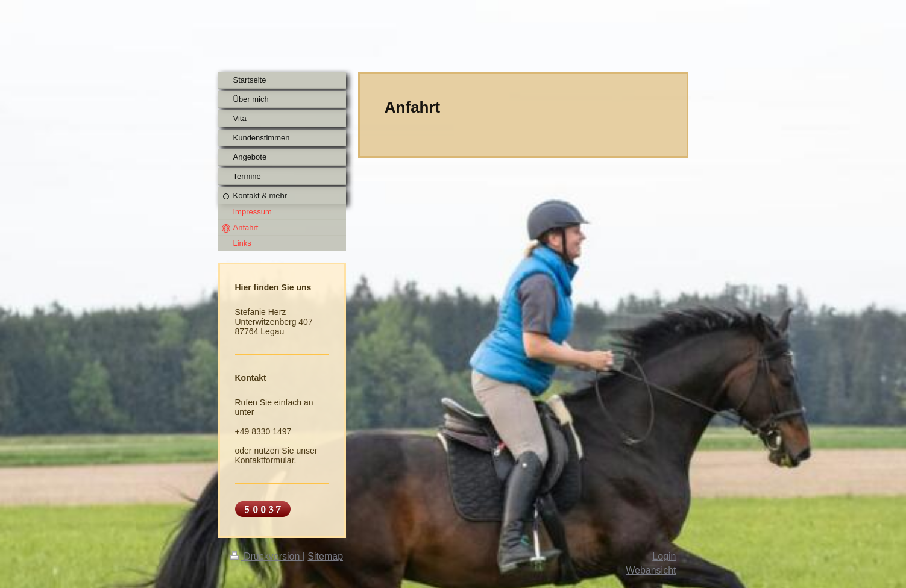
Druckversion (266, 556)
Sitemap (325, 556)
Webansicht (651, 570)
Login (664, 556)
